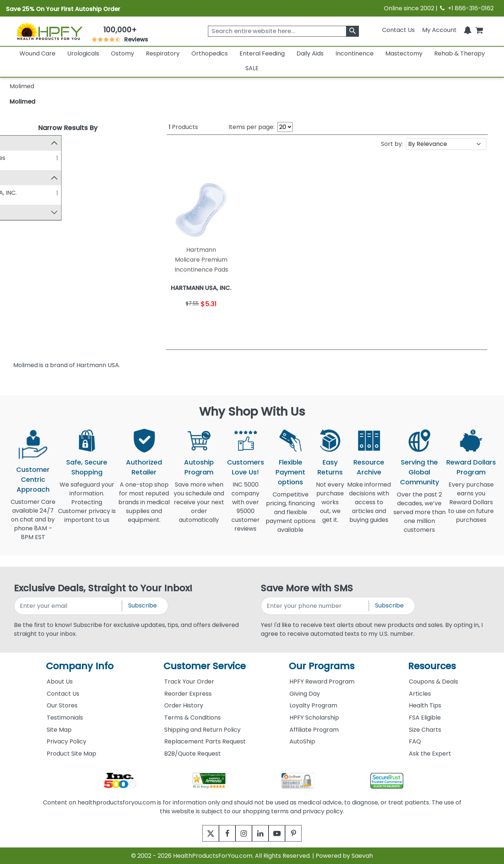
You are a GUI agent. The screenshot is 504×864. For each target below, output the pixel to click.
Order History (184, 705)
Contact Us (398, 30)
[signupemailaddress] (69, 606)
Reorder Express (188, 694)
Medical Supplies (46, 158)
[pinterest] (303, 833)
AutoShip (302, 741)
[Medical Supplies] (16, 158)
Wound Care (37, 53)
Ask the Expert (430, 754)
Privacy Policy (66, 741)
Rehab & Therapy (460, 53)
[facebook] (222, 833)
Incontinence (354, 53)
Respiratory (163, 53)
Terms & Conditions (192, 718)
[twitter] (201, 833)
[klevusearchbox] (352, 31)
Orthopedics (210, 53)
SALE (252, 68)
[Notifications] (468, 30)
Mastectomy (404, 53)
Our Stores (62, 705)
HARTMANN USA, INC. (52, 193)
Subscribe (143, 605)
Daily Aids (310, 53)
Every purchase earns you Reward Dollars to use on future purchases (471, 507)
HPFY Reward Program (322, 682)
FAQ (415, 741)
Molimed (22, 102)
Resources (432, 666)
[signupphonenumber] (315, 606)
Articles (420, 694)
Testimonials (65, 718)
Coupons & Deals (433, 682)
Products (183, 127)
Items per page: (251, 127)
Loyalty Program (313, 705)
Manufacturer (33, 178)
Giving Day (305, 694)
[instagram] (242, 833)
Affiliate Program (314, 730)
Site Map (59, 730)
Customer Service (205, 666)
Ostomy (123, 53)
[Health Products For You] (49, 31)
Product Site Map (71, 754)
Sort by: (392, 144)
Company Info (80, 666)
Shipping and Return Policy (202, 730)
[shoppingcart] (479, 30)
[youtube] (282, 833)
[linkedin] (262, 833)
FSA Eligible (425, 718)
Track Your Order (189, 682)
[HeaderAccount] (439, 30)
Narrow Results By (68, 128)
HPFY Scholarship (314, 718)
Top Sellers (29, 214)
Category (27, 143)
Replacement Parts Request (205, 741)
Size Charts (425, 730)
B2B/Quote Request (192, 754)
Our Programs (322, 666)
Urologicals (83, 53)
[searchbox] (284, 31)
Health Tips (425, 705)
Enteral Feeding (262, 53)
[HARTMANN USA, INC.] (16, 193)
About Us (60, 682)
